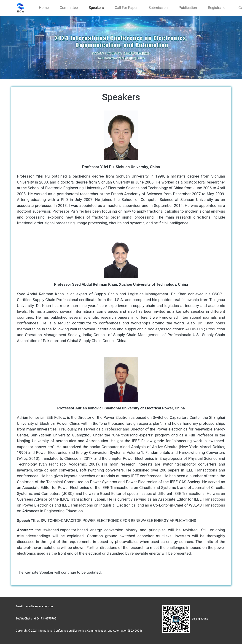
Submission (158, 8)
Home (44, 8)
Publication (188, 8)
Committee (69, 8)
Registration (218, 8)
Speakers (96, 8)
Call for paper (126, 8)
